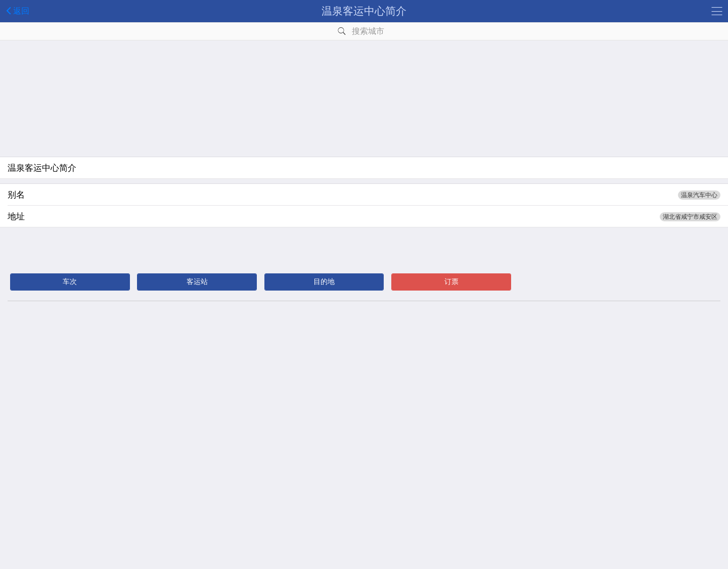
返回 (16, 11)
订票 (451, 281)
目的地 (324, 281)
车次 (70, 281)
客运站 (197, 281)
